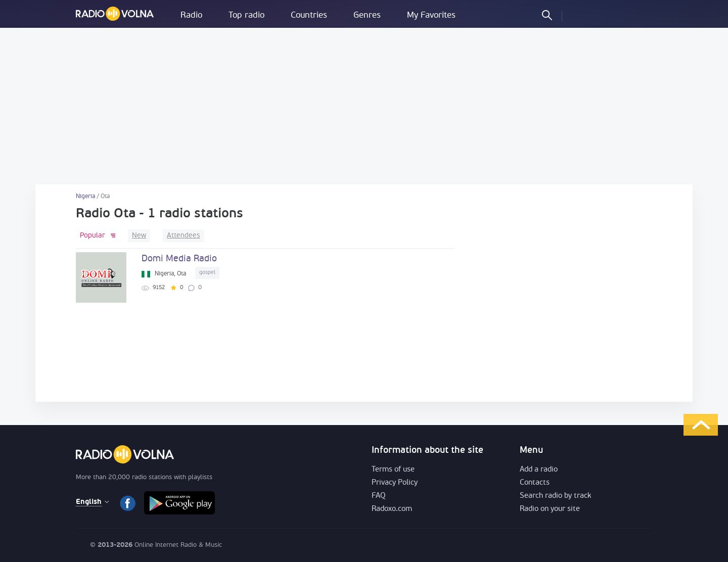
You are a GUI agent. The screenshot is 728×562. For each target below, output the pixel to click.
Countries (309, 15)
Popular (93, 236)
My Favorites (431, 15)
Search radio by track (555, 496)
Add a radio (539, 470)
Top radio (246, 15)
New (139, 236)
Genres (367, 15)
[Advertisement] (364, 106)
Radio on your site (550, 509)
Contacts (535, 483)
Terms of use (393, 470)
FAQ (379, 496)
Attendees (184, 236)
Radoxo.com (392, 509)
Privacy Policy (395, 483)
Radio (191, 15)
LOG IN (578, 15)
